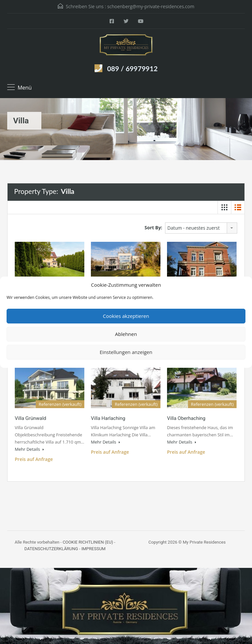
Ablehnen (126, 334)
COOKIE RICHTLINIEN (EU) (88, 542)
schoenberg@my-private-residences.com (151, 6)
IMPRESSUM (94, 549)
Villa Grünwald (31, 418)
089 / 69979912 (132, 68)
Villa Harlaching (108, 418)
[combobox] (201, 228)
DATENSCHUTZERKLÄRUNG (51, 549)
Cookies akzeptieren (126, 316)
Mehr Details (29, 449)
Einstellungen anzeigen (126, 352)
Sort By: (154, 228)
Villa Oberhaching (186, 418)
